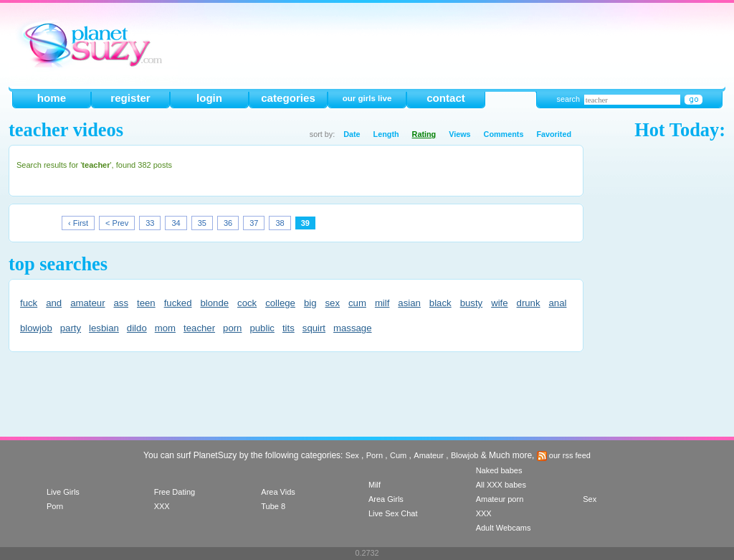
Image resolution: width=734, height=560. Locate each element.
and (54, 303)
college (280, 303)
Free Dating (175, 492)
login (209, 98)
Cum (398, 455)
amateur (87, 303)
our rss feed (564, 455)
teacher (199, 328)
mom (165, 328)
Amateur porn (500, 499)
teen (146, 303)
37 (254, 223)
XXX (162, 506)
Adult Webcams (504, 528)
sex (332, 303)
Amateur (429, 455)
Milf (375, 485)
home (52, 98)
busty (472, 303)
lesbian (104, 328)
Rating (424, 134)
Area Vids (278, 492)
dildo (137, 328)
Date (352, 134)
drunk (529, 303)
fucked (178, 303)
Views (459, 134)
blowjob (36, 328)
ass (121, 303)
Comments (504, 134)
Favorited (554, 134)
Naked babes (499, 470)
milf (382, 303)
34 (176, 223)
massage (353, 328)
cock (247, 303)
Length (386, 134)
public (262, 328)
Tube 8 (273, 506)
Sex (352, 455)
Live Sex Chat (393, 513)
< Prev (117, 223)
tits (289, 328)
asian (409, 303)
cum (357, 303)
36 (228, 223)
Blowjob (465, 455)
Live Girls (63, 492)
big (310, 303)
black (440, 303)
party (71, 328)
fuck (29, 303)
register (130, 98)
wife (499, 303)
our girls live (367, 98)
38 (280, 223)
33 (150, 223)
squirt (314, 328)
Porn (375, 455)
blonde (214, 303)
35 (202, 223)
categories (288, 98)
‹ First (78, 223)
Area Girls (386, 499)
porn (232, 328)
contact (446, 98)
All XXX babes (501, 485)
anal (558, 303)
